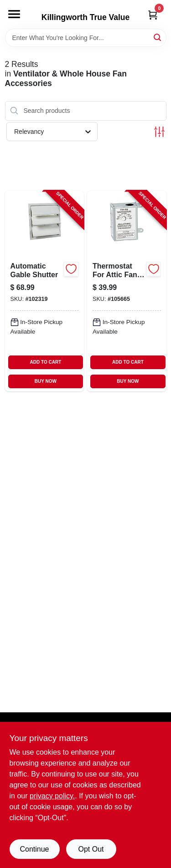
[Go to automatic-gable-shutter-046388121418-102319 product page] (45, 291)
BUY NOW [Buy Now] (46, 381)
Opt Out (91, 849)
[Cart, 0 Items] (153, 15)
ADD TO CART (46, 362)
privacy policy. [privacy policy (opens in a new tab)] (52, 796)
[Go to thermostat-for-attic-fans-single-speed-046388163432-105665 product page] (127, 291)
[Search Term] (86, 38)
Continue (34, 849)
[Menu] (14, 14)
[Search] (158, 37)
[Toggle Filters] (159, 132)
